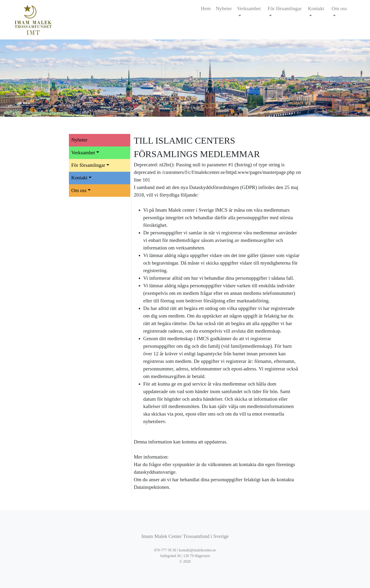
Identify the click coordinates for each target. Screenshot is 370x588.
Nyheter (224, 9)
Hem (206, 9)
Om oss (339, 9)
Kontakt (316, 9)
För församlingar (285, 9)
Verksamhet (249, 9)
